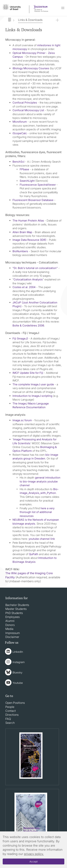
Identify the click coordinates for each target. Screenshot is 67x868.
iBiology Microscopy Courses (31, 68)
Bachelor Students (17, 605)
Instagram (19, 662)
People (10, 707)
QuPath (34, 554)
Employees (13, 617)
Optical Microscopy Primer (29, 53)
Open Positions (15, 703)
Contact (11, 711)
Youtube (18, 683)
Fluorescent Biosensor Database (33, 200)
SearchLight (27, 181)
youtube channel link (42, 539)
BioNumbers (20, 251)
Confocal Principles (25, 103)
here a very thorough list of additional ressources (37, 512)
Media (9, 629)
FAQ (8, 719)
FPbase (24, 169)
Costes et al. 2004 (24, 287)
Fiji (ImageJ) (20, 339)
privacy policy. (34, 854)
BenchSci (18, 162)
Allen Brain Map (22, 232)
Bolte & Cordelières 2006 (28, 325)
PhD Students (14, 613)
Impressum (13, 633)
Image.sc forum (22, 420)
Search (10, 723)
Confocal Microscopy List (28, 110)
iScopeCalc (20, 133)
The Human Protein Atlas (28, 221)
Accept (33, 861)
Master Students (16, 609)
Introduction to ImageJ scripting (32, 396)
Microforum (20, 122)
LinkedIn (18, 652)
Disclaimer (12, 637)
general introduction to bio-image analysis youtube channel (40, 481)
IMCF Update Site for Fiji (28, 373)
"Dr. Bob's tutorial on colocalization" (35, 268)
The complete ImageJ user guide (33, 384)
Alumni (10, 621)
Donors (10, 625)
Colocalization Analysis (28, 279)
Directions (12, 715)
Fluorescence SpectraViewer (38, 185)
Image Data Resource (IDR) (29, 240)
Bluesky (17, 672)
